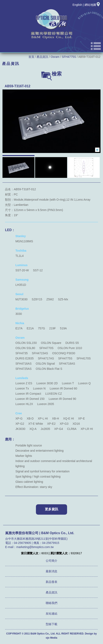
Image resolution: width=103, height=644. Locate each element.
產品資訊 (42, 57)
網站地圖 (92, 5)
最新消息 (51, 571)
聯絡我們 (51, 603)
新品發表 (51, 582)
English (77, 5)
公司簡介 (51, 561)
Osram (55, 57)
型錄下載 (51, 624)
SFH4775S (69, 57)
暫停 (97, 150)
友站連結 (51, 614)
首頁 (31, 57)
